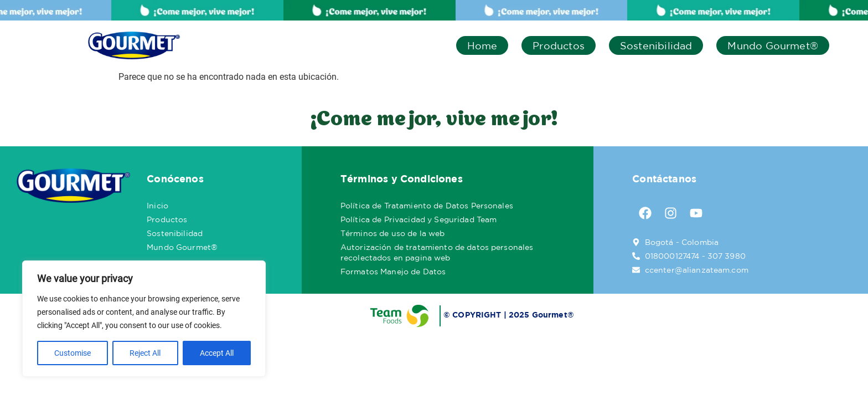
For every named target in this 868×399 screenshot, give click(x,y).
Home (482, 45)
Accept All (217, 353)
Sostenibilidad (656, 45)
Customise (73, 353)
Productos (559, 45)
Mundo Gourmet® (773, 45)
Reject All (145, 353)
